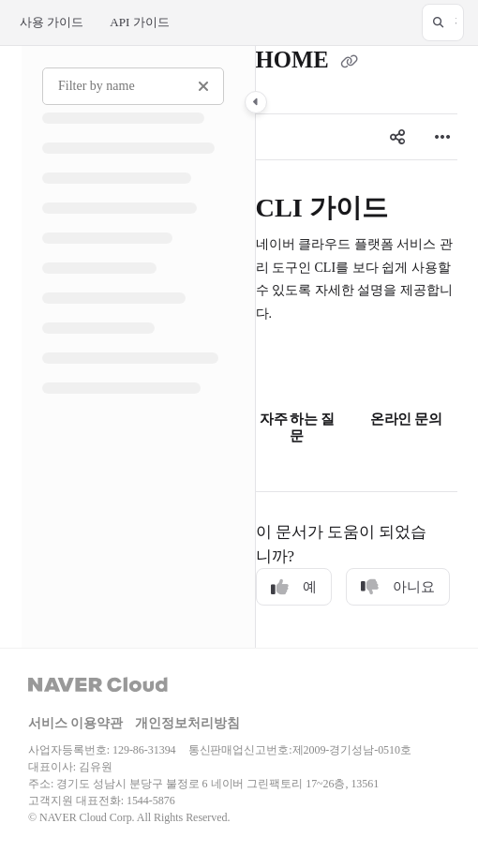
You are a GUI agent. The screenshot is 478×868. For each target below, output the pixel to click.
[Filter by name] (133, 86)
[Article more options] (442, 137)
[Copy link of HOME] (350, 62)
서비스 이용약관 (75, 723)
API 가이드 (139, 22)
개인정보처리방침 (187, 723)
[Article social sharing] (397, 137)
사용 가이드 (52, 22)
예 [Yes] (294, 587)
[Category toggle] (256, 102)
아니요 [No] (398, 587)
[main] (357, 347)
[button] (443, 22)
